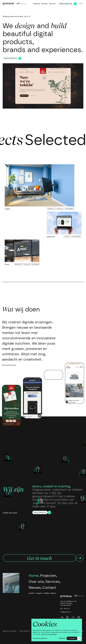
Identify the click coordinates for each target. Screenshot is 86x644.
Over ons (36, 582)
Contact (49, 588)
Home (34, 576)
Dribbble (46, 593)
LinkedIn (31, 593)
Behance (53, 593)
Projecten (48, 576)
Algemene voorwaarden (10, 631)
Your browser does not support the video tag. (54, 375)
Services (53, 582)
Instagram (39, 593)
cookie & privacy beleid (49, 634)
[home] (66, 596)
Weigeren (62, 638)
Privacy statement (24, 631)
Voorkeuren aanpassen (40, 638)
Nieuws (35, 588)
